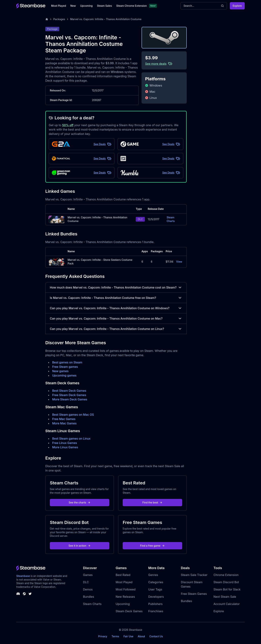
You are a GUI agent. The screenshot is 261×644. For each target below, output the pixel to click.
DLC (86, 582)
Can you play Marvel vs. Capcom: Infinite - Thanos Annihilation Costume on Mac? (116, 318)
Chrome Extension (226, 575)
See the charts (80, 502)
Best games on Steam (67, 362)
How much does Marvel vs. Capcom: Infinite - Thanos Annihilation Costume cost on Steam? (116, 287)
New (73, 6)
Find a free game (152, 546)
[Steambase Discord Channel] (18, 594)
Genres (153, 575)
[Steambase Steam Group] (24, 594)
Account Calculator (227, 604)
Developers (156, 597)
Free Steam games (65, 367)
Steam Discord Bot (226, 582)
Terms (115, 636)
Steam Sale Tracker (194, 575)
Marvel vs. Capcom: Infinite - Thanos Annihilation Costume (106, 19)
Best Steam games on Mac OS (73, 415)
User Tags (155, 589)
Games (88, 575)
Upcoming (86, 6)
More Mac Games (64, 423)
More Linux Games (65, 447)
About (141, 636)
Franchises (156, 611)
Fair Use (128, 636)
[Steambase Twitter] (30, 594)
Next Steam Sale (225, 597)
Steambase (23, 576)
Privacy (103, 636)
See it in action (80, 546)
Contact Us (156, 636)
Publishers (155, 604)
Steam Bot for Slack (227, 589)
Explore (237, 6)
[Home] (47, 19)
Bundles (89, 597)
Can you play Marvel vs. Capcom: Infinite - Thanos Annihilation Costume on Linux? (116, 329)
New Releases (125, 597)
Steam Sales (104, 6)
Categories (156, 582)
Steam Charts (171, 219)
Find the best (153, 502)
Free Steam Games (194, 594)
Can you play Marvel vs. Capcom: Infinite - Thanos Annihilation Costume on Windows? (116, 308)
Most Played (59, 6)
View (179, 262)
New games (60, 371)
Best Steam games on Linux (71, 439)
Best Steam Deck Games (69, 391)
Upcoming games (64, 375)
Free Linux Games (65, 443)
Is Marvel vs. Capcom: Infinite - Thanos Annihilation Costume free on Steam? (116, 298)
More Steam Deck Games (70, 399)
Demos (88, 589)
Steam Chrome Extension (131, 6)
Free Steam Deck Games (69, 395)
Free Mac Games (64, 419)
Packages (59, 19)
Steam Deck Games (129, 611)
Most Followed (126, 589)
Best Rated (123, 575)
